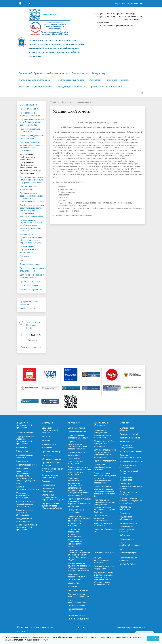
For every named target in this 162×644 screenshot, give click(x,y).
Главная (53, 102)
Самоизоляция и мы (128, 523)
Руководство (22, 461)
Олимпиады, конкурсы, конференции (104, 567)
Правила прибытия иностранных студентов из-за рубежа (131, 501)
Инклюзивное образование (48, 490)
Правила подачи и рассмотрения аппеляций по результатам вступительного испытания (32, 197)
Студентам (94, 80)
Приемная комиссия (29, 109)
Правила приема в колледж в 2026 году (30, 114)
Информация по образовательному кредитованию (29, 249)
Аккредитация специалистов (71, 87)
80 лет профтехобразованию (130, 544)
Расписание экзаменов (130, 438)
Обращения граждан (51, 459)
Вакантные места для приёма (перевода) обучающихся (26, 504)
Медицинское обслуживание (126, 518)
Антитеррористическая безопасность (52, 470)
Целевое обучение (42, 87)
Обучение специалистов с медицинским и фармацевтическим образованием (105, 453)
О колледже (78, 73)
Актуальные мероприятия (131, 461)
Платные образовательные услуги (27, 488)
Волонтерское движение (131, 451)
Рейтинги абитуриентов (31, 289)
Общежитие (25, 256)
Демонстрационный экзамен (129, 472)
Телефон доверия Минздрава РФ (50, 476)
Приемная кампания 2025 (32, 281)
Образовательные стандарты (24, 456)
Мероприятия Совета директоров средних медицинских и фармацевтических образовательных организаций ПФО (103, 578)
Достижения (48, 448)
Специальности (49, 444)
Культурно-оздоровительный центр (131, 456)
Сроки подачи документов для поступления (32, 137)
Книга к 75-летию (28, 308)
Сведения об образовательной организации (42, 73)
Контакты (24, 87)
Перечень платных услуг (105, 461)
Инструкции (125, 513)
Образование (22, 451)
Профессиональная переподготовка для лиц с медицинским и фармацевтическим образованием (105, 478)
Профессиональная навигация (29, 303)
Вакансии (46, 481)
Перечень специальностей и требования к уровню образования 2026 (32, 122)
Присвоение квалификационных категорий (102, 467)
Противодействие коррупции (50, 464)
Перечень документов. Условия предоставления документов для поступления (31, 146)
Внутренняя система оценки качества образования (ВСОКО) (52, 506)
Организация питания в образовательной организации (27, 527)
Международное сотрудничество (24, 520)
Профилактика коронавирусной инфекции (127, 529)
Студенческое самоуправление (127, 446)
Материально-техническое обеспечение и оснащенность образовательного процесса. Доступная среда (26, 476)
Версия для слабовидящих (129, 3)
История (46, 440)
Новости (46, 436)
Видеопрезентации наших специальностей (32, 269)
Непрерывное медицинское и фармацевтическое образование (102, 434)
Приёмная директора (52, 451)
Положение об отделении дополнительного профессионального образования (103, 520)
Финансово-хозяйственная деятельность (23, 495)
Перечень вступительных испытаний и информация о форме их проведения (32, 180)
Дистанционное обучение (127, 429)
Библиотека (125, 535)
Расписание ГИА (127, 441)
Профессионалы (127, 539)
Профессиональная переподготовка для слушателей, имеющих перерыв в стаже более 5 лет (104, 491)
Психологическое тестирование (28, 188)
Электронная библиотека (125, 508)
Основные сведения (25, 433)
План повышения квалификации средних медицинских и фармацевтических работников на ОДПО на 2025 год (105, 506)
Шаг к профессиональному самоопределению (32, 276)
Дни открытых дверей (30, 264)
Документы (21, 447)
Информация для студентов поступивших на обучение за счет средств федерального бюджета (31, 225)
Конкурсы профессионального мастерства (103, 560)
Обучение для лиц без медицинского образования (104, 444)
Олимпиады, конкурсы (118, 80)
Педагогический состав (27, 465)
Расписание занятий (129, 434)
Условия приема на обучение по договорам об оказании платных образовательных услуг (31, 239)
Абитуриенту (98, 73)
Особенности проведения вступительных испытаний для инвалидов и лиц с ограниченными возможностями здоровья (32, 210)
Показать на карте (31, 347)
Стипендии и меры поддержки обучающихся (24, 512)
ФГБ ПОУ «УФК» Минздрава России (34, 325)
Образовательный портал (71, 80)
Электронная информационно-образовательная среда (53, 497)
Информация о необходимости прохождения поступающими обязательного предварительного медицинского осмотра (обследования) (31, 164)
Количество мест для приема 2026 (30, 130)
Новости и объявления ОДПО (104, 530)
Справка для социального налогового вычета (131, 486)
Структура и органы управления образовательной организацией (25, 440)
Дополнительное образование (35, 80)
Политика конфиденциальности (131, 627)
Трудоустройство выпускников (106, 87)
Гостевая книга (49, 485)
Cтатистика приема (29, 285)
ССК (121, 549)
